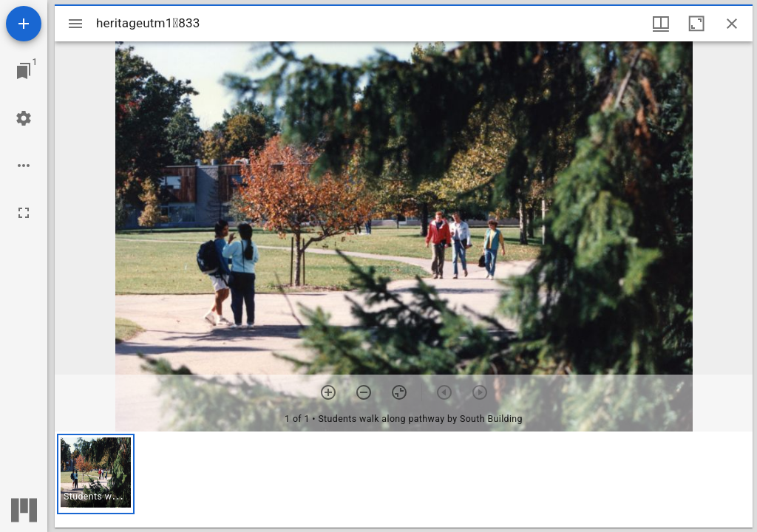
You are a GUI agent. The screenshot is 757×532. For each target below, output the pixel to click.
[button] (96, 474)
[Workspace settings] (24, 118)
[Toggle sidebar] (75, 24)
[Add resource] (24, 24)
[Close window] (732, 24)
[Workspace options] (24, 166)
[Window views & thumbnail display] (661, 24)
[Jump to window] (24, 71)
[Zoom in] (328, 392)
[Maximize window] (696, 24)
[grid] (404, 480)
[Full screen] (24, 213)
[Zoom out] (364, 392)
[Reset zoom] (399, 392)
